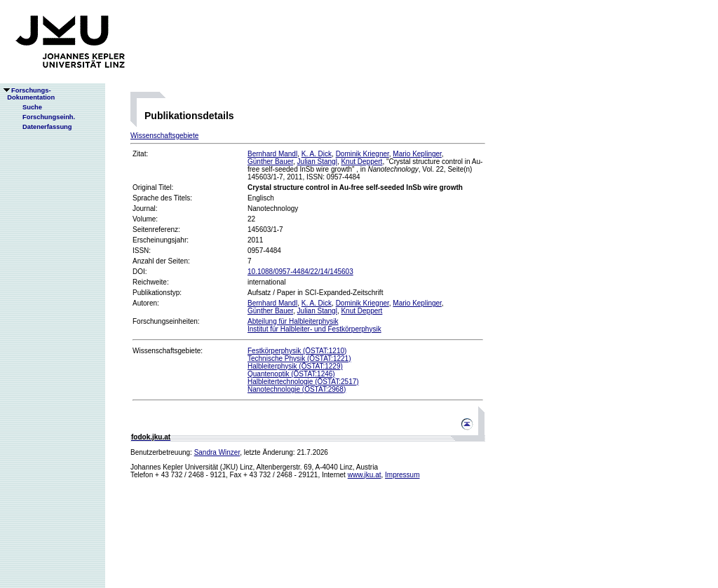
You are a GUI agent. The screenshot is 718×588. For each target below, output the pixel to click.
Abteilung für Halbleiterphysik (293, 321)
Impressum (402, 475)
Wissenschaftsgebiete (164, 136)
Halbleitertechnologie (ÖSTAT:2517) (303, 382)
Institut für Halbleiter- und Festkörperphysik (314, 329)
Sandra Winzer (217, 452)
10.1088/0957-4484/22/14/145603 (300, 272)
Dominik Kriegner (363, 154)
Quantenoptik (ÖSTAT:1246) (291, 374)
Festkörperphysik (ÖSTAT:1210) (297, 351)
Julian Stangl (317, 162)
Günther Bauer (270, 162)
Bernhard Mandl (272, 154)
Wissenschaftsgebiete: (168, 351)
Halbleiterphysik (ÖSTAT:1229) (295, 366)
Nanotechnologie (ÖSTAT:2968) (297, 389)
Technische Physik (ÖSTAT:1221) (299, 358)
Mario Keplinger (417, 154)
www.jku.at (365, 475)
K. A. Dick (317, 154)
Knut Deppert (361, 162)
